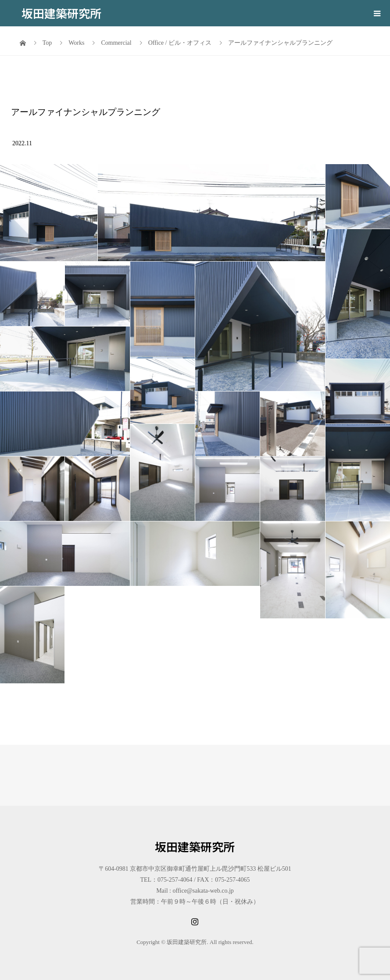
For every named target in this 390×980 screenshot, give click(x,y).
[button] (49, 213)
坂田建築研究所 (61, 13)
